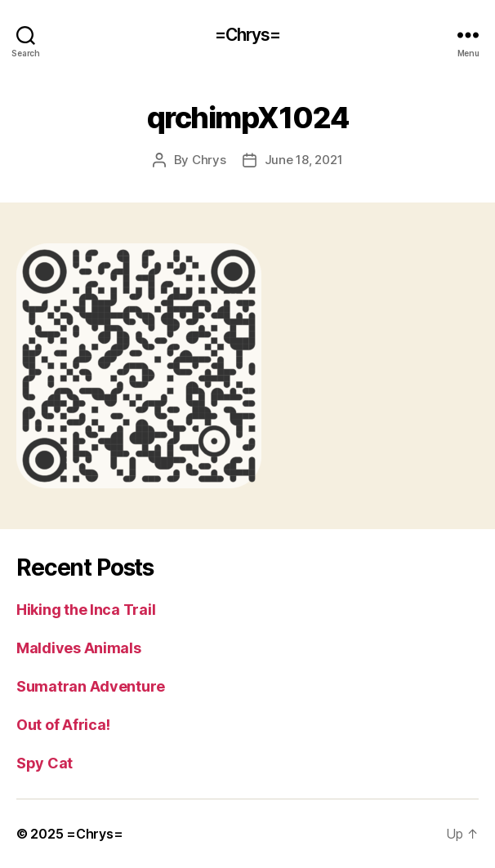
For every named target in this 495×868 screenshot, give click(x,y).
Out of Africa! (63, 725)
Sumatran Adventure (91, 686)
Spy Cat (45, 763)
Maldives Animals (79, 648)
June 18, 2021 (304, 160)
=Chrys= (248, 35)
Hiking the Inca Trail (86, 610)
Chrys (209, 160)
